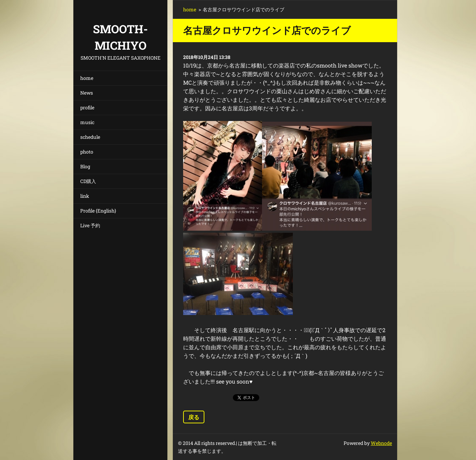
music (87, 122)
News (87, 93)
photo (87, 152)
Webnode (381, 443)
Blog (85, 166)
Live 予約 (90, 225)
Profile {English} (98, 211)
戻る (194, 417)
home (87, 78)
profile (87, 107)
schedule (90, 137)
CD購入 (88, 181)
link (85, 196)
